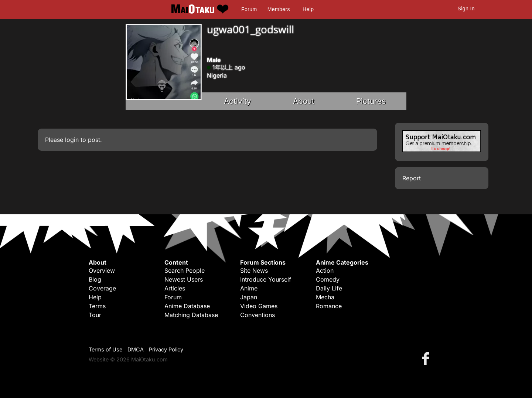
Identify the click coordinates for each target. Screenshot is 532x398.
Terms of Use (105, 349)
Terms (97, 306)
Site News (254, 271)
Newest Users (184, 279)
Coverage (102, 288)
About (304, 101)
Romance (329, 306)
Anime (249, 288)
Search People (185, 271)
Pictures (371, 101)
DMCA (136, 349)
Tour (95, 315)
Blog (95, 279)
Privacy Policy (166, 349)
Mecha (325, 297)
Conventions (258, 315)
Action (325, 271)
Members (279, 9)
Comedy (328, 279)
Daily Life (329, 288)
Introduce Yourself (266, 279)
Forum (249, 9)
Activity (238, 101)
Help (308, 9)
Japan (249, 297)
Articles (175, 288)
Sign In (466, 8)
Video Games (259, 306)
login (72, 140)
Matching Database (191, 315)
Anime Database (187, 306)
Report (412, 178)
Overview (102, 271)
